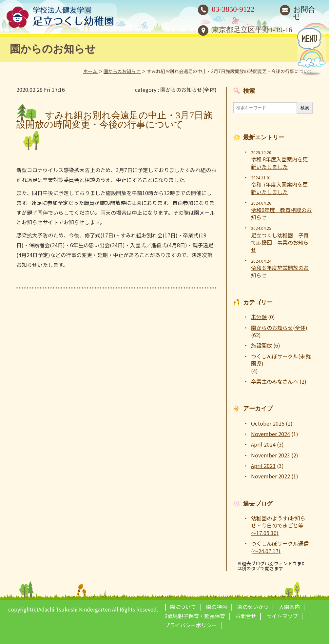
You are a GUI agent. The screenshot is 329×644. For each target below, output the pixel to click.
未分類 (259, 317)
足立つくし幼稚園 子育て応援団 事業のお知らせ (280, 242)
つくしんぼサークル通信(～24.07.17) (280, 547)
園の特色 (217, 607)
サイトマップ (282, 616)
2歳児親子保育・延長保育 (195, 616)
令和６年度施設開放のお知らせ (280, 271)
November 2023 (271, 455)
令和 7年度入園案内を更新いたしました (279, 188)
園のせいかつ (253, 607)
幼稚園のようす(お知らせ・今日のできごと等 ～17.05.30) (280, 525)
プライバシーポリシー (191, 625)
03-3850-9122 (233, 9)
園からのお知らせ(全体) (188, 90)
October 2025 (268, 423)
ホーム (91, 71)
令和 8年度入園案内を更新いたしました (279, 163)
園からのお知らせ (122, 71)
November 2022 (271, 476)
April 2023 (263, 466)
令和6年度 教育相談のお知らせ (281, 214)
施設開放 (261, 345)
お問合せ (304, 13)
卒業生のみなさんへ (275, 381)
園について (183, 607)
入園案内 (289, 607)
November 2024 (271, 434)
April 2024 (263, 444)
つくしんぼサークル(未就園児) (281, 360)
